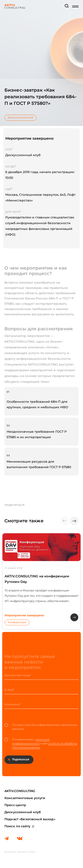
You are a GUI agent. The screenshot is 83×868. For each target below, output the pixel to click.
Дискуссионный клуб (20, 117)
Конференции (17, 622)
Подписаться (21, 759)
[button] (74, 521)
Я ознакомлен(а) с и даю (41, 743)
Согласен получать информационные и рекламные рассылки (41, 727)
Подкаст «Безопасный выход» (30, 819)
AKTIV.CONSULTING (20, 791)
